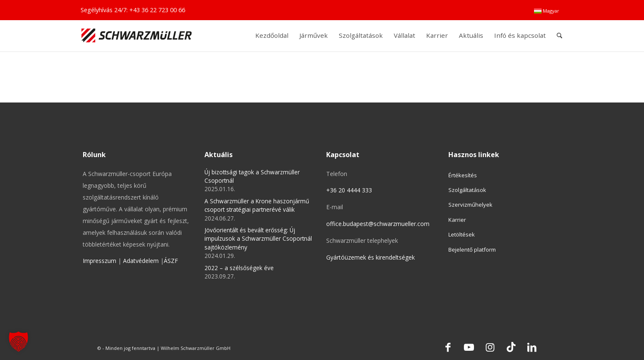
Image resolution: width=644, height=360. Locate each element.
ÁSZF (171, 261)
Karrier (457, 220)
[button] (18, 342)
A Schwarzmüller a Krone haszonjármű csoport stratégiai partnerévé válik (257, 205)
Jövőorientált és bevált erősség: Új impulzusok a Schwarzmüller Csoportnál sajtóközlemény (258, 239)
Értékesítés (463, 175)
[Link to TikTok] (511, 347)
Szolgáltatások (467, 190)
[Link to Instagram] (490, 347)
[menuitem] (547, 11)
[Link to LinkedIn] (532, 347)
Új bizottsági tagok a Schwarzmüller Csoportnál (252, 176)
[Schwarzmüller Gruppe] (137, 35)
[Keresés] (559, 35)
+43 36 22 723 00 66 (157, 10)
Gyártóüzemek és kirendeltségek (370, 257)
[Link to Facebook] (448, 347)
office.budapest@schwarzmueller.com (378, 224)
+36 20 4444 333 (349, 190)
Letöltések (462, 234)
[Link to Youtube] (469, 347)
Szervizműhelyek (470, 205)
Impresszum (99, 261)
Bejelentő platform (472, 250)
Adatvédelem (141, 261)
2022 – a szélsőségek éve (239, 268)
